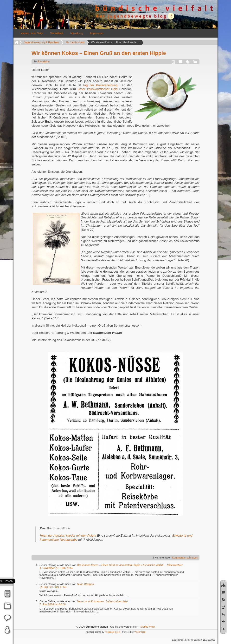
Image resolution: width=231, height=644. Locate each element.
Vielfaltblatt (57, 33)
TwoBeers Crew (112, 632)
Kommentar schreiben (185, 558)
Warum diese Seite (32, 33)
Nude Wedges (85, 584)
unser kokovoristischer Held (97, 89)
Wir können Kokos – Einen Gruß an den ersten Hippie (99, 53)
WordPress (140, 632)
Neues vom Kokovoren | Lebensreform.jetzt (102, 601)
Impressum (97, 33)
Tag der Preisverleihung (100, 85)
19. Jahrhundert (75, 42)
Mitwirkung (77, 33)
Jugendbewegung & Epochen (41, 42)
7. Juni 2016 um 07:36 (53, 604)
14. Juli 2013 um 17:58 (53, 587)
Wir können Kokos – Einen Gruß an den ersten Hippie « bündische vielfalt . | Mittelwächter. (130, 565)
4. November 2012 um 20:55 (56, 568)
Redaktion (44, 61)
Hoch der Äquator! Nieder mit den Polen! (68, 536)
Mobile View (148, 627)
